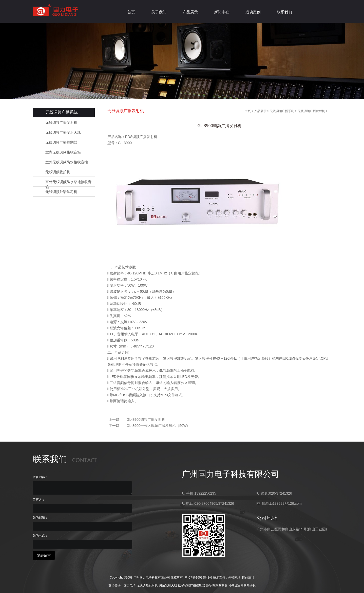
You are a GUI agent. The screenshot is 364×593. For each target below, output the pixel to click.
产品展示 (190, 12)
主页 (248, 111)
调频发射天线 (168, 585)
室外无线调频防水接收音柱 (67, 162)
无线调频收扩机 (58, 172)
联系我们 (284, 12)
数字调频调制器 (217, 585)
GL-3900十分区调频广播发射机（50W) (157, 426)
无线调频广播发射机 (61, 123)
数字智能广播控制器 (191, 585)
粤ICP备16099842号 (198, 578)
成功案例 (253, 12)
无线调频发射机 (147, 585)
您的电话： (40, 536)
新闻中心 (222, 12)
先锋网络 (234, 578)
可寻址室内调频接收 (242, 585)
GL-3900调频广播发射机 (146, 420)
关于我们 (159, 12)
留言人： (39, 500)
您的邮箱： (40, 518)
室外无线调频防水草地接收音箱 (68, 182)
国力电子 (130, 585)
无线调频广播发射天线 (63, 132)
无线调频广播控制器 (61, 142)
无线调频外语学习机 (61, 192)
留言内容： (40, 477)
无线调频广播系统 (282, 111)
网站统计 (248, 578)
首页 (131, 12)
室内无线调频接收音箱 (63, 152)
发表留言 (44, 555)
